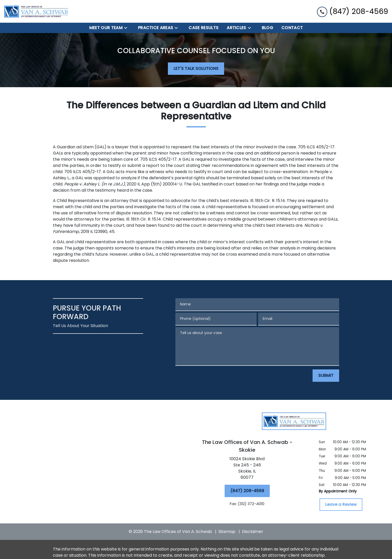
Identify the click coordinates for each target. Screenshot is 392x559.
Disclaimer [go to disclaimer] (253, 532)
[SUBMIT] (326, 376)
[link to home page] (36, 11)
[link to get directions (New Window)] (247, 469)
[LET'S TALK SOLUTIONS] (196, 69)
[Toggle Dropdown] (127, 28)
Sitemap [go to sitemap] (227, 532)
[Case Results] (203, 28)
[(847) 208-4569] (247, 491)
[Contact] (292, 28)
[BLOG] (267, 28)
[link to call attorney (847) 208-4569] (353, 11)
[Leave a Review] (341, 505)
